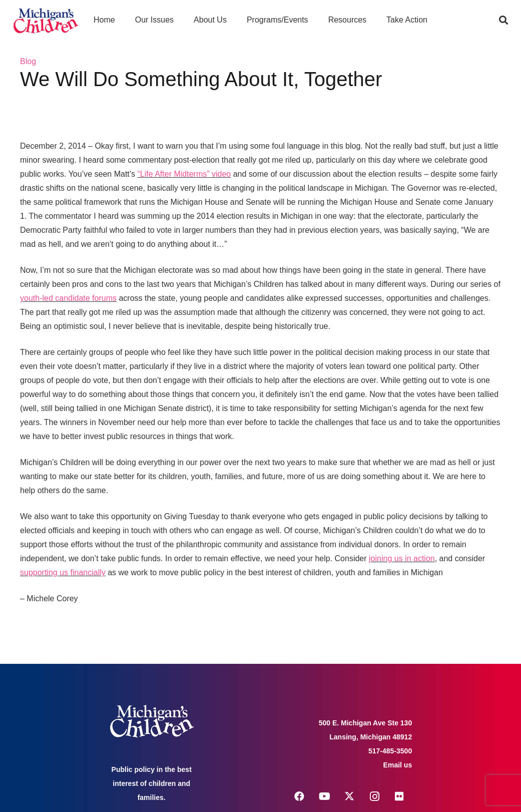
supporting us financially (63, 572)
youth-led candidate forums (68, 298)
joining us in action (402, 558)
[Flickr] (399, 796)
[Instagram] (374, 796)
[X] (349, 796)
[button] (503, 20)
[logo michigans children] (46, 20)
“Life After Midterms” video (184, 174)
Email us (398, 765)
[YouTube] (324, 796)
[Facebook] (299, 796)
